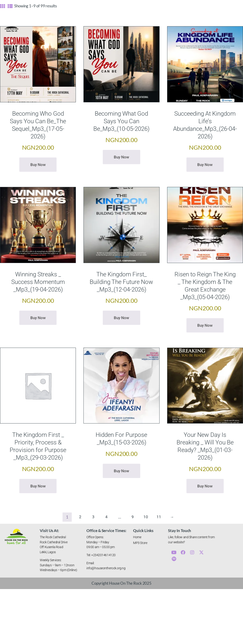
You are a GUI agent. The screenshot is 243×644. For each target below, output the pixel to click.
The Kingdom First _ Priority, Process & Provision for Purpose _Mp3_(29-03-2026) (38, 446)
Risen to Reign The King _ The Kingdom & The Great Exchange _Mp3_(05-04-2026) (205, 286)
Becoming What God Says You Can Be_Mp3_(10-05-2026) (121, 121)
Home (137, 537)
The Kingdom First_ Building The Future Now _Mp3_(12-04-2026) (121, 282)
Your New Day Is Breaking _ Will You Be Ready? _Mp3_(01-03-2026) (205, 446)
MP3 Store (140, 543)
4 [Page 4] (106, 517)
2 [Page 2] (80, 517)
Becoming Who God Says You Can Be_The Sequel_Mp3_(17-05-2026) (38, 125)
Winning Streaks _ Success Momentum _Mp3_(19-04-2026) (38, 282)
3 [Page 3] (93, 517)
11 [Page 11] (159, 517)
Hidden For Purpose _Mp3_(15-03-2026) (121, 439)
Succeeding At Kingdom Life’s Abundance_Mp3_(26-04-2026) (205, 125)
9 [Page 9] (133, 517)
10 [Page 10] (146, 517)
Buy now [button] (38, 165)
